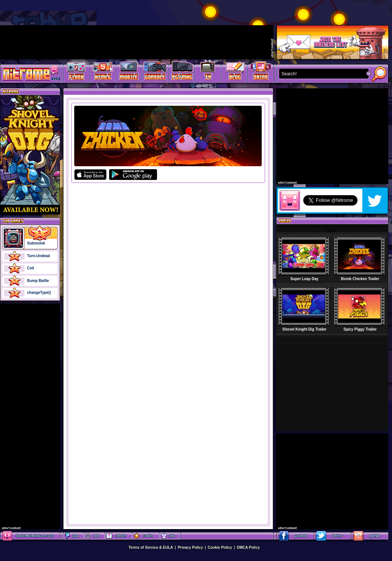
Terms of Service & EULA (151, 547)
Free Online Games (76, 73)
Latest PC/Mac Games (182, 73)
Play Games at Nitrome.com (27, 73)
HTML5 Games (102, 73)
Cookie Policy (220, 547)
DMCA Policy (248, 547)
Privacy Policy (190, 547)
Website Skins (261, 73)
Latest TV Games (208, 73)
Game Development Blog (234, 73)
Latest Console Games (155, 73)
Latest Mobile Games (129, 73)
